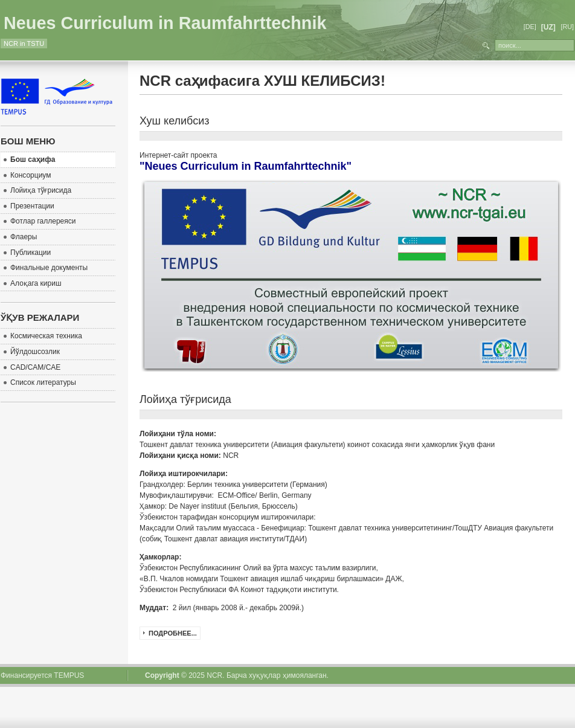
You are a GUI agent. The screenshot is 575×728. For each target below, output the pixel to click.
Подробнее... (173, 633)
